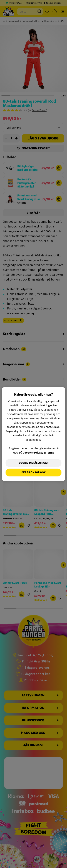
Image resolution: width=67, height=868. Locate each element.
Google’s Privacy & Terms (38, 452)
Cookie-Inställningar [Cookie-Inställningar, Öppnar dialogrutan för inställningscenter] (34, 463)
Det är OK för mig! (33, 473)
